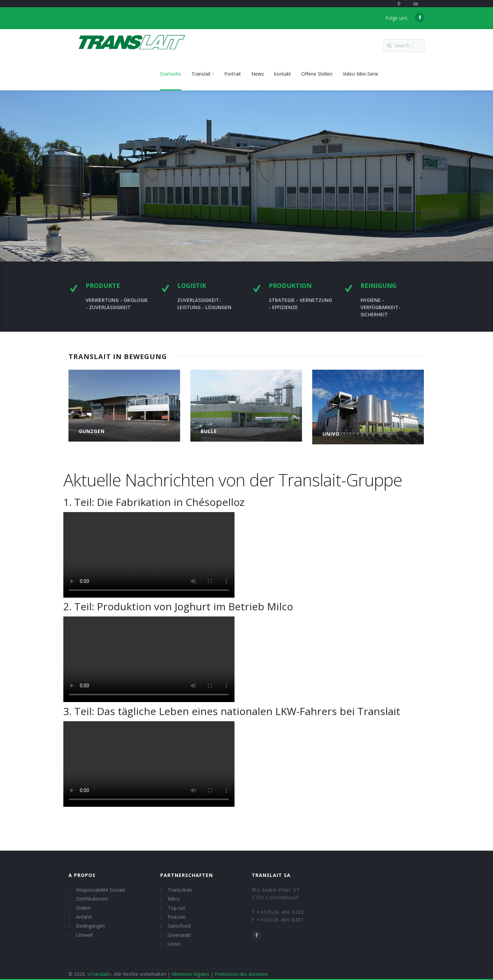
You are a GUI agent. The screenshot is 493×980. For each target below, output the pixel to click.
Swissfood (179, 926)
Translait (99, 974)
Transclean (180, 890)
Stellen (83, 908)
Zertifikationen (92, 899)
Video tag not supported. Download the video (149, 555)
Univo (174, 944)
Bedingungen (91, 926)
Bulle (209, 431)
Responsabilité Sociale (101, 890)
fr (399, 4)
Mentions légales (190, 974)
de (416, 4)
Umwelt (85, 935)
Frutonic (177, 917)
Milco (174, 899)
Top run (176, 908)
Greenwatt (179, 935)
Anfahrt (84, 917)
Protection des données (241, 974)
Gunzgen (92, 431)
